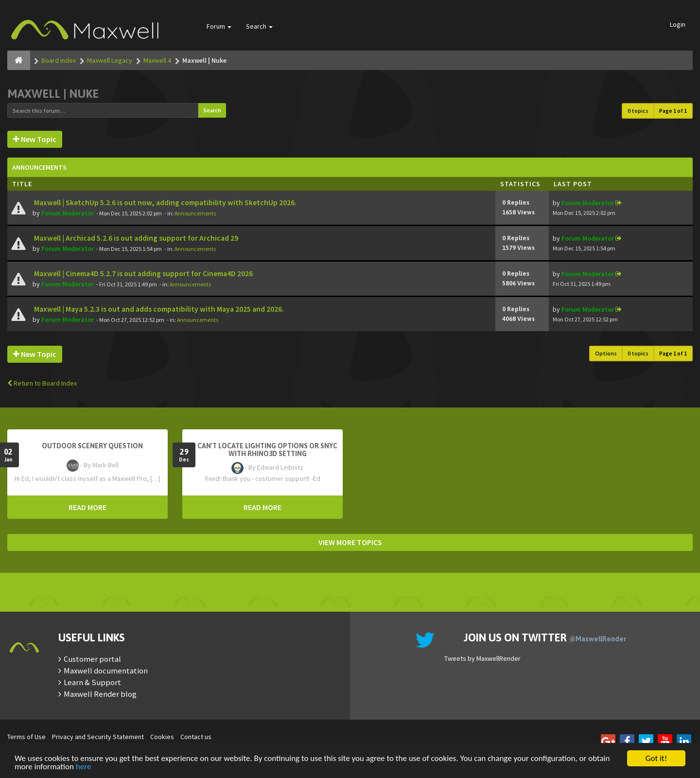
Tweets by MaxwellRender (482, 658)
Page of (673, 111)
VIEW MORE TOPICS (350, 542)
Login (678, 24)
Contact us (196, 737)
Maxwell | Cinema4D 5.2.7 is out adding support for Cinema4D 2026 (143, 274)
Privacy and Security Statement (98, 737)
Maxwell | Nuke (53, 94)
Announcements (195, 213)
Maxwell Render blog (100, 694)
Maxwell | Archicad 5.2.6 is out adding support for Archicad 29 (135, 238)
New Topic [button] (35, 139)
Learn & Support (92, 682)
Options (606, 353)
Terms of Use (26, 737)
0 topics (638, 111)
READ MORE (87, 507)
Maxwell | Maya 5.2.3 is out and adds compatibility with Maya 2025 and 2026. (158, 309)
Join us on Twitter (545, 637)
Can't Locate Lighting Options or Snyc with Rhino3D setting (267, 450)
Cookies (162, 737)
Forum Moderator (68, 213)
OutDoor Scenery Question (92, 446)
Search (259, 26)
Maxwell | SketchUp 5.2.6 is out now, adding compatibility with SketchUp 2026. (165, 203)
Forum (219, 26)
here (84, 767)
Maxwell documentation (106, 671)
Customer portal (92, 659)
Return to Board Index (42, 383)
